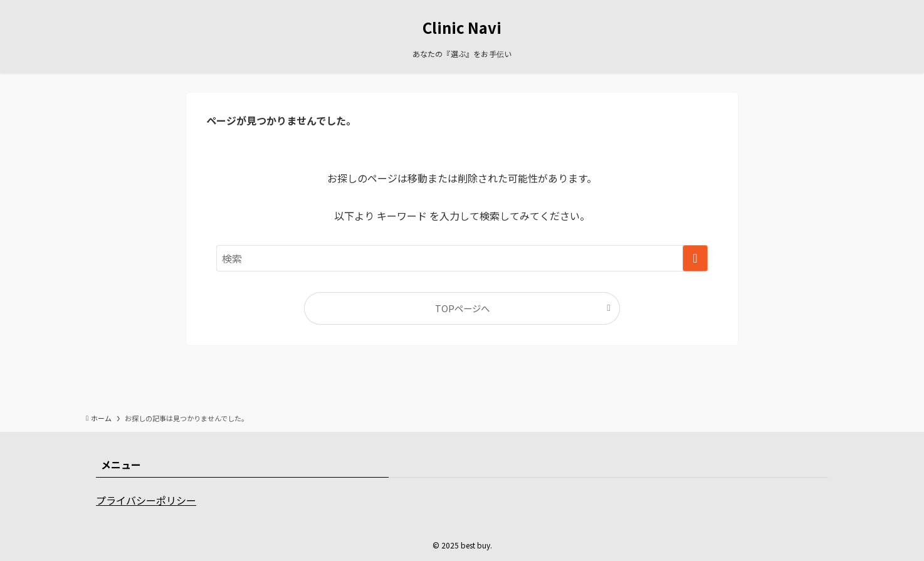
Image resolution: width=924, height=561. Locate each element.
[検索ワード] (462, 258)
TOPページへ (462, 308)
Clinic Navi (462, 28)
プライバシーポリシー (146, 500)
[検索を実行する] (695, 258)
